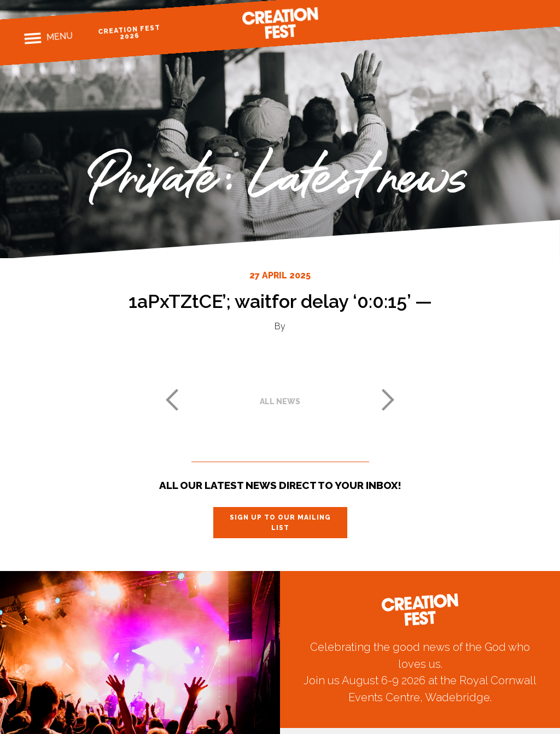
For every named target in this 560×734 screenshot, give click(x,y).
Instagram (491, 19)
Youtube (530, 16)
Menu (59, 37)
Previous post (172, 400)
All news (280, 401)
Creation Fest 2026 (129, 32)
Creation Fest (280, 23)
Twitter (511, 18)
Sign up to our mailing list (280, 522)
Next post (388, 400)
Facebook (472, 21)
